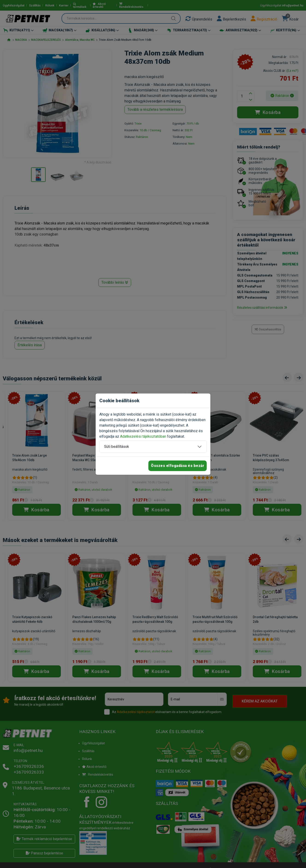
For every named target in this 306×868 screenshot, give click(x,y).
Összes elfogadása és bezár (178, 466)
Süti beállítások (117, 447)
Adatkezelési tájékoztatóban (143, 436)
